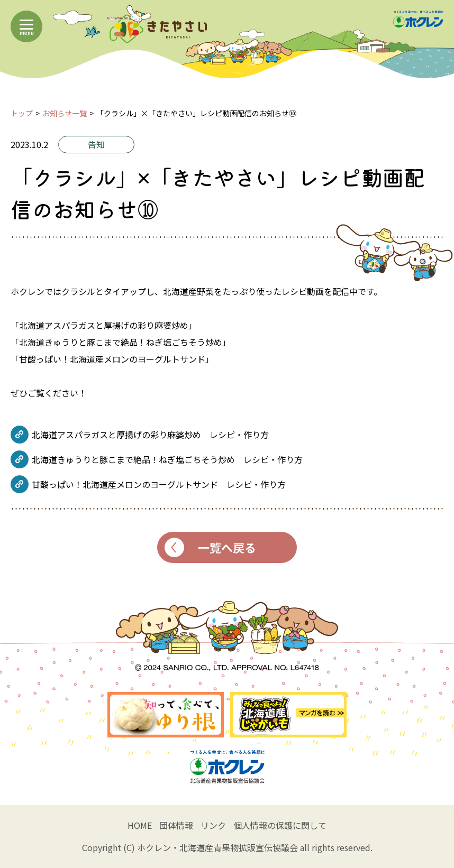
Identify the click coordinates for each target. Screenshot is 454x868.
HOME (140, 825)
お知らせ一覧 (65, 113)
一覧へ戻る (211, 547)
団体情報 (176, 825)
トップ (22, 113)
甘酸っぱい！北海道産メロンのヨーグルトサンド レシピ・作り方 (159, 484)
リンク (213, 825)
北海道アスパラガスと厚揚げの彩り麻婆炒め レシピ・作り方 (150, 435)
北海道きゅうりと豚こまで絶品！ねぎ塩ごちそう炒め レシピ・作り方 (167, 459)
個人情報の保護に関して (280, 825)
